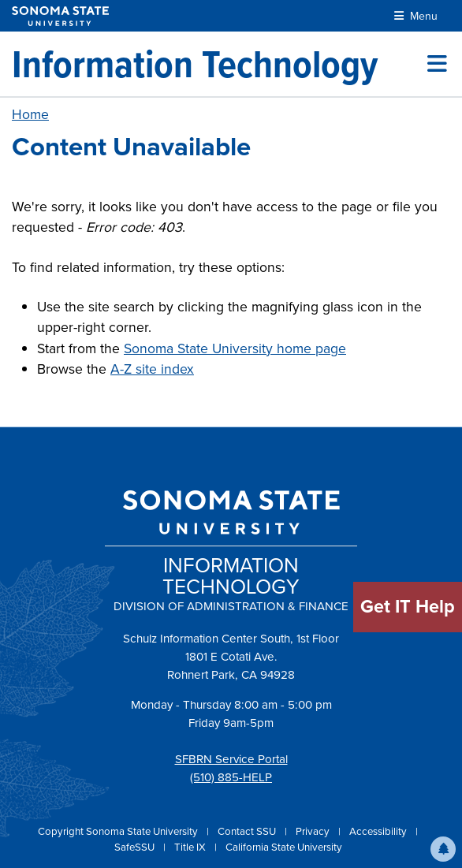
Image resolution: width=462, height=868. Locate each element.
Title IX (191, 847)
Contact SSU (248, 831)
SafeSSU (136, 847)
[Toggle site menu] (437, 64)
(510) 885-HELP (231, 777)
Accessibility (379, 831)
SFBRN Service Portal (231, 759)
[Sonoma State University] (60, 16)
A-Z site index (152, 369)
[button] (443, 849)
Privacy (314, 831)
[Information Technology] (195, 64)
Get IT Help (408, 606)
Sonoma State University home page (235, 348)
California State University (284, 847)
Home (30, 114)
